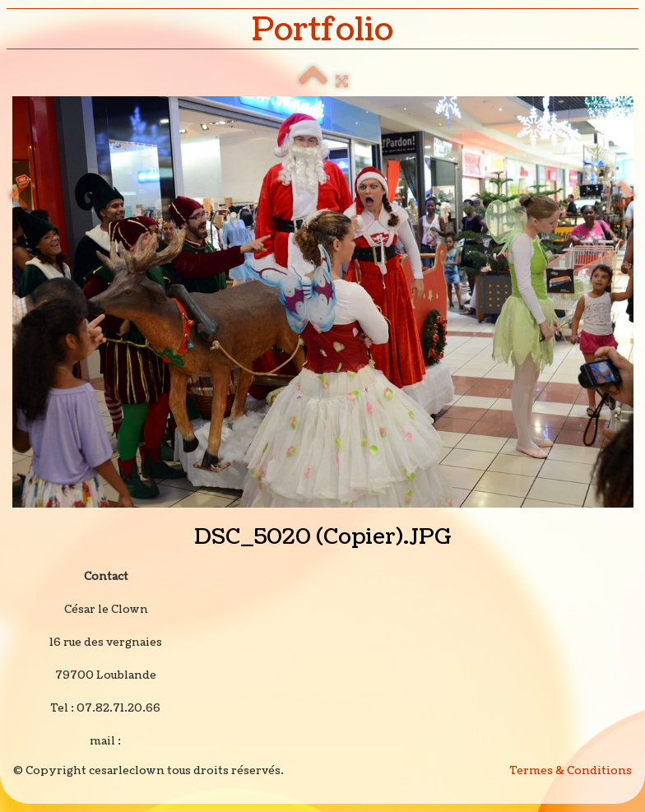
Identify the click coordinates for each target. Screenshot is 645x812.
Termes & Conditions (571, 771)
